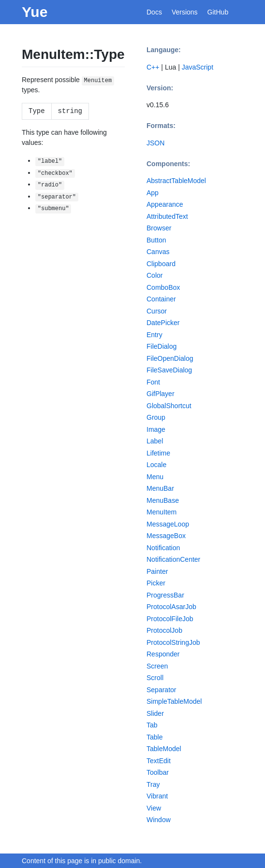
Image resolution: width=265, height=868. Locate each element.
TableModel (164, 749)
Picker (156, 583)
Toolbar (158, 772)
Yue (35, 12)
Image (156, 429)
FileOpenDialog (170, 358)
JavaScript (198, 67)
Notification (163, 548)
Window (159, 820)
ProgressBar (165, 595)
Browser (159, 228)
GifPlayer (161, 394)
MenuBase (163, 500)
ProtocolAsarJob (171, 607)
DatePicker (163, 323)
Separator (161, 690)
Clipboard (161, 264)
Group (156, 417)
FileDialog (162, 346)
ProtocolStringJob (173, 642)
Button (156, 240)
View (154, 808)
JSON (155, 143)
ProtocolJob (164, 630)
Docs (154, 12)
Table (155, 737)
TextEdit (159, 761)
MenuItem (162, 512)
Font (153, 382)
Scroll (155, 678)
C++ (153, 67)
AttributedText (167, 216)
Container (161, 299)
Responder (163, 654)
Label (155, 441)
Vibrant (157, 796)
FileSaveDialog (169, 370)
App (153, 193)
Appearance (165, 204)
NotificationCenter (173, 559)
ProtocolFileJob (170, 619)
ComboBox (163, 287)
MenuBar (160, 488)
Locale (156, 465)
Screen (157, 666)
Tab (152, 725)
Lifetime (158, 453)
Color (155, 275)
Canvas (158, 252)
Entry (155, 335)
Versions (185, 12)
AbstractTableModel (176, 181)
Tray (153, 784)
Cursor (157, 311)
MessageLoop (168, 524)
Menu (155, 477)
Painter (157, 571)
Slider (155, 713)
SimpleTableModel (174, 701)
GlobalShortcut (169, 406)
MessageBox (166, 536)
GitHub (218, 12)
